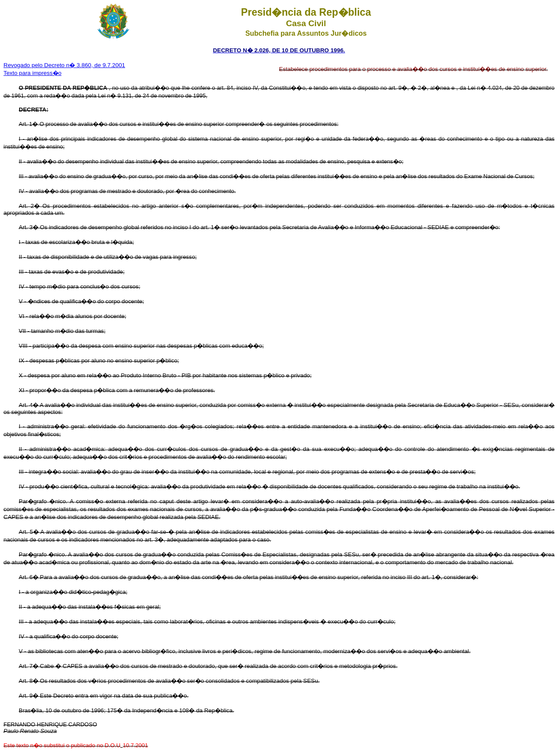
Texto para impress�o (32, 73)
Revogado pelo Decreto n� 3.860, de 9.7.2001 (64, 65)
